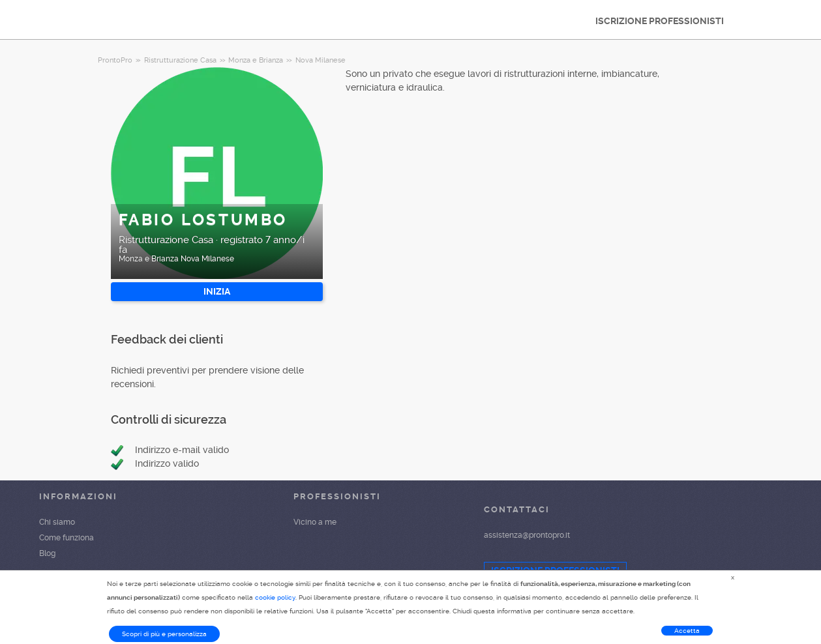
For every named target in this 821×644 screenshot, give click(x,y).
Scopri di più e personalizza (164, 634)
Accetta (687, 631)
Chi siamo (57, 522)
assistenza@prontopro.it (527, 535)
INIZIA (217, 291)
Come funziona (67, 538)
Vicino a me (315, 522)
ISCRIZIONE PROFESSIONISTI (660, 21)
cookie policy (275, 597)
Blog (47, 553)
